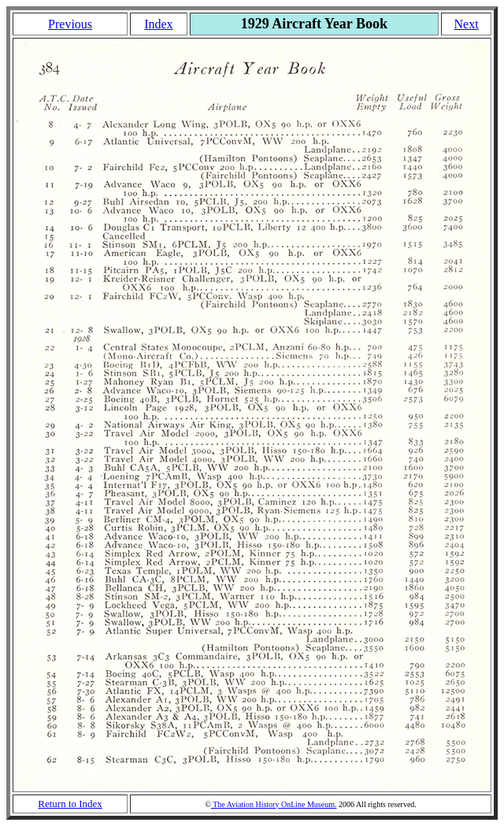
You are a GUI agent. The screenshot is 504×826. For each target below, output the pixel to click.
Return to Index (70, 804)
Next (467, 24)
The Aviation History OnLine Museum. (274, 804)
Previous (70, 24)
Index (158, 24)
